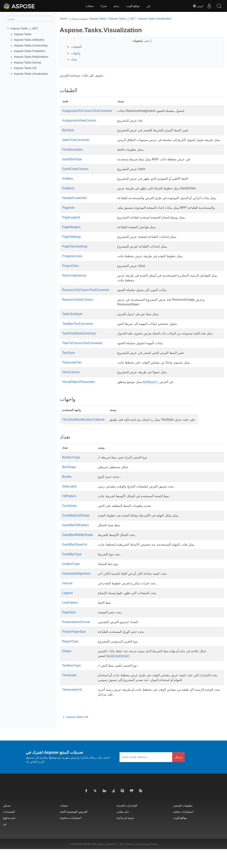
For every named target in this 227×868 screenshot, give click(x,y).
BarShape (69, 486)
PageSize (69, 631)
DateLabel (69, 505)
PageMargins (71, 241)
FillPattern (69, 515)
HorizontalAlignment (76, 593)
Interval (67, 602)
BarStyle (68, 130)
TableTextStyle (72, 328)
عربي (198, 6)
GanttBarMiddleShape (78, 554)
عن (149, 6)
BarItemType (71, 476)
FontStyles (70, 525)
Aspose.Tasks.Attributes (29, 40)
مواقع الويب (133, 6)
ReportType (70, 660)
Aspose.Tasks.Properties (30, 51)
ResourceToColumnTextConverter (86, 304)
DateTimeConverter (76, 140)
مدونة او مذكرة (125, 837)
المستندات (9, 831)
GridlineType (71, 583)
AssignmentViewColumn (79, 120)
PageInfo (68, 217)
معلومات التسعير (183, 824)
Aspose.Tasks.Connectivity (31, 45)
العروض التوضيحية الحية (74, 831)
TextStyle (69, 372)
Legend (67, 612)
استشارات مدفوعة (71, 837)
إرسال (178, 776)
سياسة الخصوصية (150, 863)
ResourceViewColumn (78, 314)
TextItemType (71, 684)
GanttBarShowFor (75, 563)
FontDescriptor (72, 154)
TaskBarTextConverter (78, 338)
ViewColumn (71, 391)
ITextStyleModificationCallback (83, 439)
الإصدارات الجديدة (127, 824)
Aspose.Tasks (23, 34)
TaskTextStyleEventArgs (79, 348)
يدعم (116, 6)
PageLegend (71, 232)
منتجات (90, 6)
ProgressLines (72, 270)
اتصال (122, 863)
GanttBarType (72, 573)
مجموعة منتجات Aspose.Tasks (88, 19)
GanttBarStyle (72, 164)
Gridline (68, 183)
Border (67, 496)
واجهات (76, 53)
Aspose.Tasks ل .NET (24, 28)
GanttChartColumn (75, 174)
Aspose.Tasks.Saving (28, 62)
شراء (104, 6)
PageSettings (71, 251)
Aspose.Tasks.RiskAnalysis (31, 57)
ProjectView (70, 280)
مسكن (7, 824)
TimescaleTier (72, 381)
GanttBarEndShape (76, 534)
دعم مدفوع (9, 837)
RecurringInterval (74, 290)
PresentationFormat (76, 641)
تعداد (74, 59)
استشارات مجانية (183, 831)
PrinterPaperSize (74, 651)
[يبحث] (30, 19)
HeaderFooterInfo (74, 203)
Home (63, 19)
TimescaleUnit (72, 709)
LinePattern (70, 622)
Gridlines (68, 193)
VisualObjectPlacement (78, 401)
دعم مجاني (123, 831)
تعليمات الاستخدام (133, 863)
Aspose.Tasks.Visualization (31, 74)
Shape (67, 670)
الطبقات (76, 47)
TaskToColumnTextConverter (82, 362)
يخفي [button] (141, 41)
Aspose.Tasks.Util (25, 68)
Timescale (69, 694)
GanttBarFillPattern (76, 544)
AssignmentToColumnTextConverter (87, 111)
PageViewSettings (75, 261)
